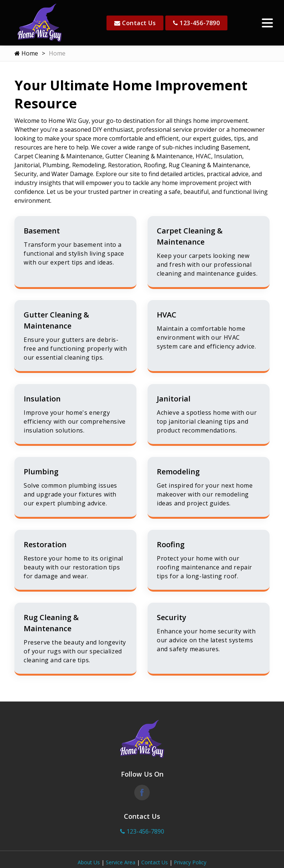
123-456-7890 (196, 23)
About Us (89, 862)
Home (26, 53)
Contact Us (135, 23)
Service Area (121, 862)
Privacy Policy (190, 862)
